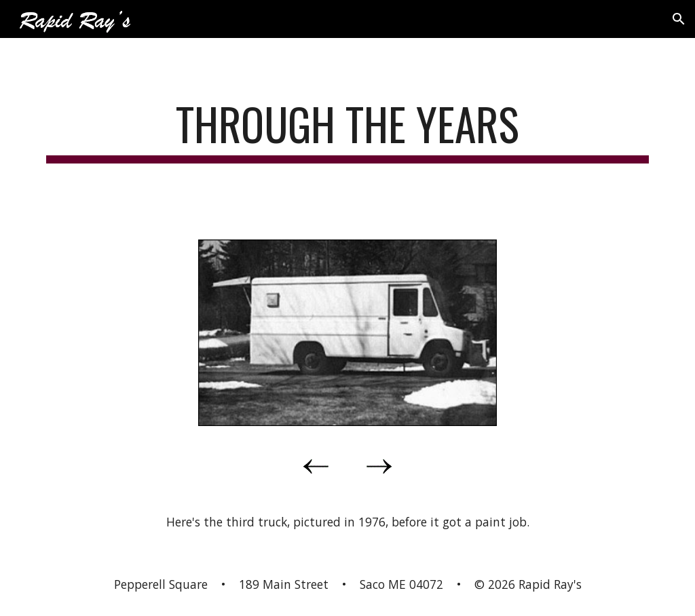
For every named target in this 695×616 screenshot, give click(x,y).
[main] (348, 131)
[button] (679, 19)
